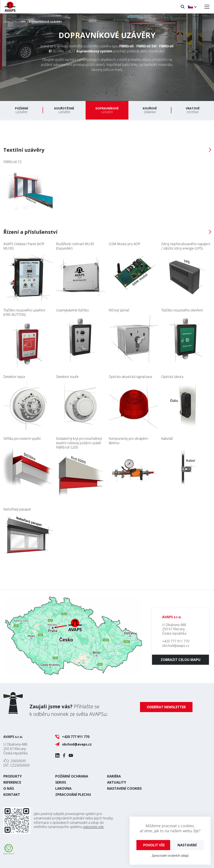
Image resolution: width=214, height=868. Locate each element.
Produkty (13, 776)
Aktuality (117, 782)
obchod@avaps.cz (176, 646)
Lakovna (63, 788)
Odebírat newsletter (166, 707)
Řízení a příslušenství (30, 232)
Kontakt (12, 795)
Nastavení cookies (124, 788)
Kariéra (114, 776)
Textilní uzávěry (24, 150)
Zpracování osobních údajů (170, 855)
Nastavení (187, 845)
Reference (12, 782)
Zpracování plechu (73, 795)
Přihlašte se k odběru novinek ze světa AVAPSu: (69, 710)
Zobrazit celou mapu (181, 660)
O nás (9, 788)
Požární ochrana (72, 776)
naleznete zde (93, 827)
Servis (61, 782)
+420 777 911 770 (176, 641)
